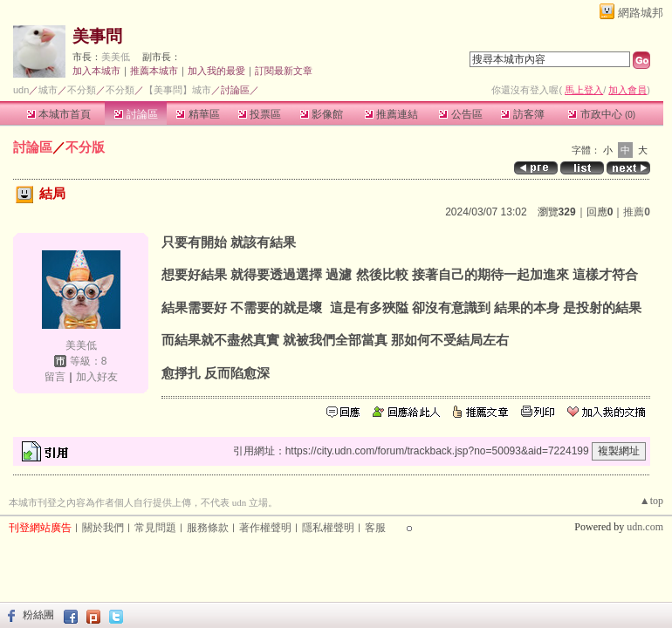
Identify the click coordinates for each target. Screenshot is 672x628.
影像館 (322, 114)
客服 (375, 528)
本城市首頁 (59, 114)
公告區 (460, 114)
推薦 (637, 212)
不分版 (85, 147)
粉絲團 (38, 615)
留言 (55, 377)
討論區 (136, 114)
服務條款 (208, 528)
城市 (48, 90)
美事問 (97, 36)
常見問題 (155, 528)
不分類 (82, 90)
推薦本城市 (154, 71)
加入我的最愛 (216, 71)
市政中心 (602, 114)
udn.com (645, 527)
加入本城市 (96, 71)
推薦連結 (391, 114)
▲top (651, 501)
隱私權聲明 (328, 528)
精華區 (198, 114)
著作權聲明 (265, 528)
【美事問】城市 (178, 90)
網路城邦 (641, 13)
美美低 (116, 57)
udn (21, 90)
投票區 (260, 114)
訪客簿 (522, 114)
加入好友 (97, 377)
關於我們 (103, 528)
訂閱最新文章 (284, 71)
